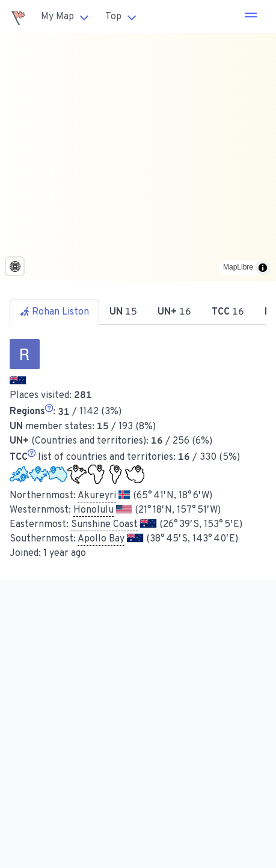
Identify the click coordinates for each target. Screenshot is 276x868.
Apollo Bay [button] (101, 539)
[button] (251, 17)
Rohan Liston (54, 312)
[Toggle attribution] (263, 268)
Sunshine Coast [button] (104, 525)
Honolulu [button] (94, 510)
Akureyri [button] (97, 496)
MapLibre (238, 267)
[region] (138, 157)
